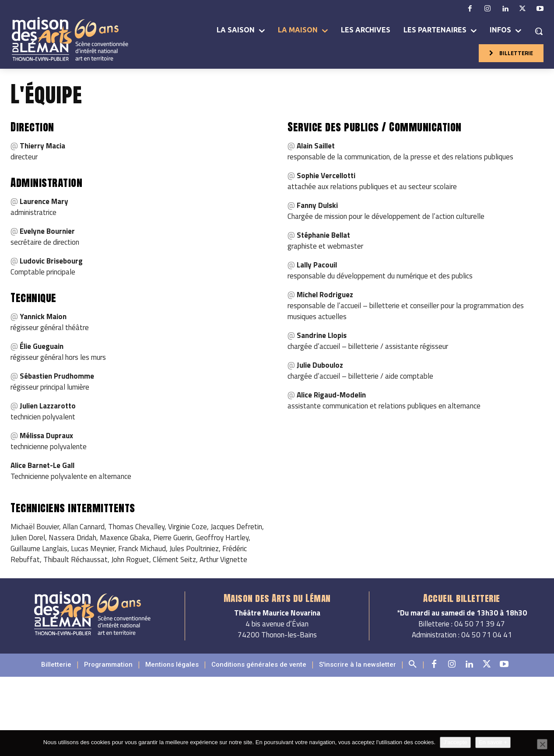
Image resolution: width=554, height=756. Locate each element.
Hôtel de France (332, 708)
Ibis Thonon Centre (456, 708)
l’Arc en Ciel (296, 719)
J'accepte (455, 742)
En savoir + (493, 742)
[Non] (542, 744)
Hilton (294, 708)
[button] (539, 31)
